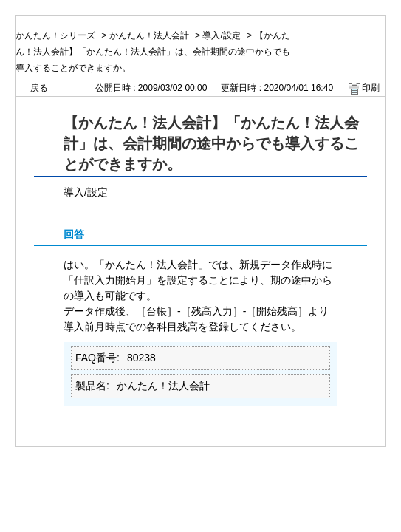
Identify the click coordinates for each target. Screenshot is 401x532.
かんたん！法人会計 (149, 35)
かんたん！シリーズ (55, 35)
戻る (39, 88)
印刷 (371, 88)
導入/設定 (221, 35)
